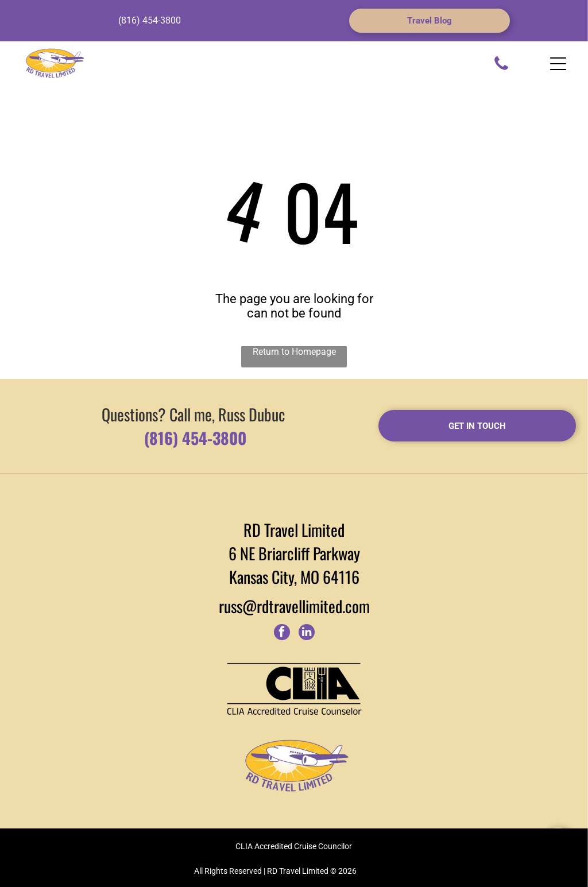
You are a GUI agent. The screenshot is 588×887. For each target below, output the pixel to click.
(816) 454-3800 (150, 20)
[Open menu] (558, 64)
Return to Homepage (294, 352)
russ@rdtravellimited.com (294, 606)
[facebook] (282, 634)
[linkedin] (307, 634)
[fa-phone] (501, 69)
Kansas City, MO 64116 (294, 577)
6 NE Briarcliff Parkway (294, 553)
